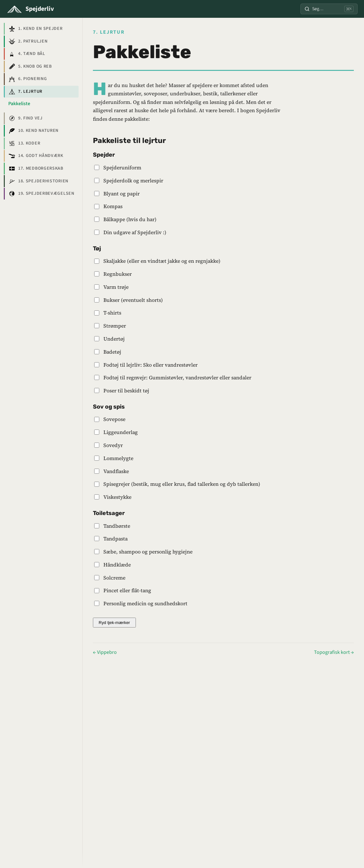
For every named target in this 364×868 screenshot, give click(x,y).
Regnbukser (118, 274)
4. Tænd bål (27, 54)
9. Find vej (25, 118)
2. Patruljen (28, 41)
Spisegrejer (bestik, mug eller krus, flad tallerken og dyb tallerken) (182, 484)
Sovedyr (113, 445)
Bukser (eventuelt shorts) (133, 300)
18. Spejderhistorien (38, 181)
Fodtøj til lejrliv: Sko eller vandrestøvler (150, 365)
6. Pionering (28, 79)
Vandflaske (116, 471)
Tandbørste (117, 526)
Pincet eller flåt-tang (127, 590)
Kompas (113, 206)
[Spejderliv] (30, 9)
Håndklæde (117, 565)
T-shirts (112, 313)
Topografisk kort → (334, 652)
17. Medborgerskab (36, 168)
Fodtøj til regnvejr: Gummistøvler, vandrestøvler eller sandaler (177, 377)
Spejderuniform (122, 167)
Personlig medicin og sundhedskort (145, 603)
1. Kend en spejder (35, 29)
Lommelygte (118, 458)
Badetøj (112, 352)
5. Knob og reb (30, 66)
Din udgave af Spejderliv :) (135, 232)
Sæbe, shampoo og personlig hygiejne (148, 552)
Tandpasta (115, 539)
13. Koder (24, 143)
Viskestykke (117, 497)
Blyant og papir (122, 193)
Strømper (115, 326)
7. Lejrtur (25, 92)
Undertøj (114, 339)
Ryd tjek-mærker (114, 623)
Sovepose (114, 419)
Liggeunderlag (121, 432)
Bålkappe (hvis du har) (130, 219)
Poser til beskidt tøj (126, 390)
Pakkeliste (19, 104)
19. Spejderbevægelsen (41, 194)
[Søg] (329, 9)
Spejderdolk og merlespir (133, 180)
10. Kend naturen (33, 131)
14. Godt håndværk (36, 156)
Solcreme (114, 578)
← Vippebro (105, 652)
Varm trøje (116, 287)
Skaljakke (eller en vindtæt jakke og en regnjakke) (162, 261)
